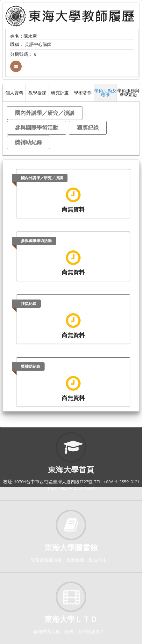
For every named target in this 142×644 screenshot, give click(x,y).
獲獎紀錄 (88, 127)
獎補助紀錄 (28, 142)
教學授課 (37, 93)
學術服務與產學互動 (128, 93)
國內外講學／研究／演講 (45, 113)
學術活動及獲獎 (105, 93)
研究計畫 (60, 93)
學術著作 (83, 93)
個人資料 (14, 93)
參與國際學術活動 (37, 127)
